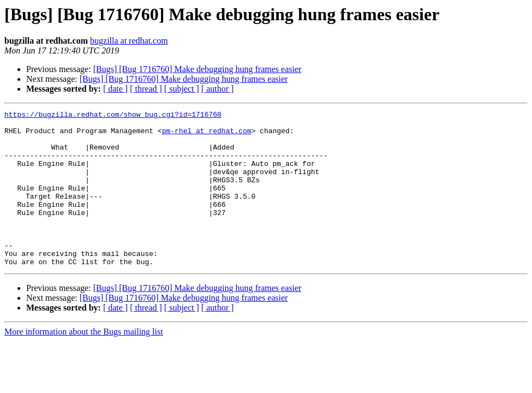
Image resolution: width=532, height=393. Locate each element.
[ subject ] (182, 89)
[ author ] (218, 89)
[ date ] (115, 89)
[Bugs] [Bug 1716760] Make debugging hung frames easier (198, 69)
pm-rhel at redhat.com (207, 135)
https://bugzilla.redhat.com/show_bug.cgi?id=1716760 (113, 116)
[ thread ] (146, 89)
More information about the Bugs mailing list (84, 363)
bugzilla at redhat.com (129, 41)
